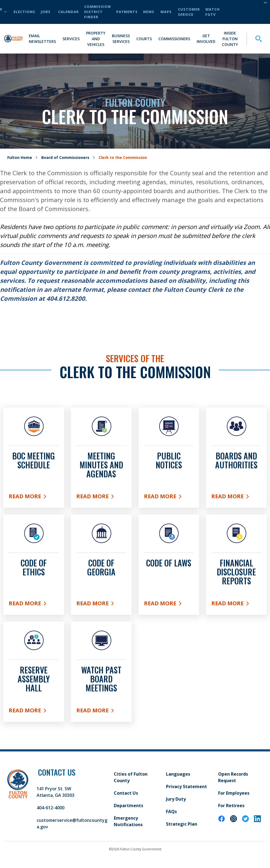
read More (101, 604)
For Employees (234, 793)
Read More (34, 497)
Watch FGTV (213, 12)
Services (71, 39)
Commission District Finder (98, 12)
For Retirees (231, 806)
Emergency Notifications (128, 821)
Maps (166, 12)
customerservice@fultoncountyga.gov (72, 823)
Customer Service (189, 12)
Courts (144, 39)
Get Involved (206, 39)
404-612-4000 (51, 808)
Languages (178, 774)
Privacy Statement (186, 786)
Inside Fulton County (230, 39)
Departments (128, 806)
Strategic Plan (182, 824)
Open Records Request (233, 777)
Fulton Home (20, 157)
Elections (24, 12)
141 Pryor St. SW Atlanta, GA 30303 (56, 792)
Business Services (121, 39)
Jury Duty (176, 799)
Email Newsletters (42, 39)
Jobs (46, 12)
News (149, 12)
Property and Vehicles (96, 39)
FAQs (171, 811)
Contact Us (126, 793)
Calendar (68, 12)
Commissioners (174, 39)
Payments (127, 12)
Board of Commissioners (65, 157)
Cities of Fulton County (131, 777)
